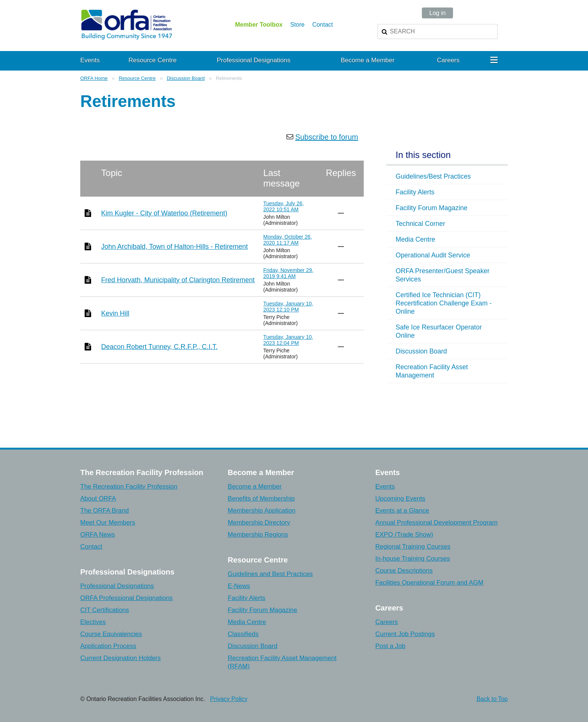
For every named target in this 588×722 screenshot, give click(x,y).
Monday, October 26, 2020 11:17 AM (288, 240)
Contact (323, 25)
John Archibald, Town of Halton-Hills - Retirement (175, 247)
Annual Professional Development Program (436, 523)
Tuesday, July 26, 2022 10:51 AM (283, 206)
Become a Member (255, 487)
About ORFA (98, 499)
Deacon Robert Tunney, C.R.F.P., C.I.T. (159, 347)
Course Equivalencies (111, 634)
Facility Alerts (246, 598)
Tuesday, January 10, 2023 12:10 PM (288, 307)
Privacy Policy (229, 699)
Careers (387, 622)
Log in (438, 13)
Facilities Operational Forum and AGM (429, 583)
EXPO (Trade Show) (404, 535)
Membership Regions (258, 535)
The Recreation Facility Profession (129, 487)
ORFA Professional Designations (127, 598)
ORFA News (98, 535)
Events (385, 487)
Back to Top (492, 699)
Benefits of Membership (261, 499)
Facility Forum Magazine (262, 610)
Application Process (108, 646)
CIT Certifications (105, 610)
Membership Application (261, 511)
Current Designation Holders (121, 658)
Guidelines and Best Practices (270, 574)
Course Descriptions (404, 571)
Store (297, 25)
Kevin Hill (115, 313)
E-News (239, 586)
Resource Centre (137, 78)
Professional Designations (117, 586)
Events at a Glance (402, 511)
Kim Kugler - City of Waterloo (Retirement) (164, 213)
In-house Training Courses (413, 559)
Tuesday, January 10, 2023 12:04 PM (288, 340)
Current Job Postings (405, 634)
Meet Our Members (108, 523)
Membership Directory (259, 523)
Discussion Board (186, 78)
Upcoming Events (400, 499)
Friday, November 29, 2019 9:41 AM (288, 273)
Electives (93, 622)
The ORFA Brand (104, 511)
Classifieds (243, 634)
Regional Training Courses (413, 547)
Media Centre (247, 622)
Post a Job (390, 646)
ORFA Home (94, 78)
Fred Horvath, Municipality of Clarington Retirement (178, 280)
